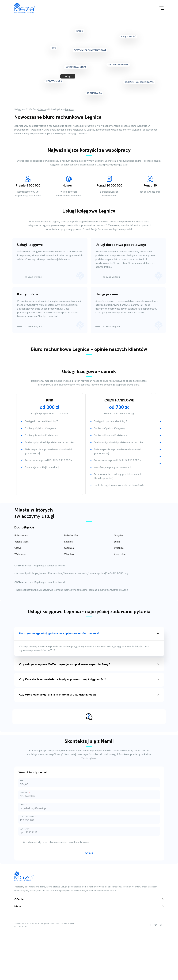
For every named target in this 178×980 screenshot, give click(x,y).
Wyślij (89, 853)
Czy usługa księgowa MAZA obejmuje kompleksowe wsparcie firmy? (89, 664)
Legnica (68, 542)
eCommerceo (21, 926)
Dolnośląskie (24, 527)
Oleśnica (69, 548)
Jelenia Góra (21, 542)
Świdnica (119, 548)
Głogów (118, 535)
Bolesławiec (21, 535)
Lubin (117, 542)
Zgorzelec (120, 554)
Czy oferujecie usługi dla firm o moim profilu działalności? (89, 694)
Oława (18, 548)
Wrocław (69, 554)
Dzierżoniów (71, 535)
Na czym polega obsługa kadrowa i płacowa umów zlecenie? (89, 633)
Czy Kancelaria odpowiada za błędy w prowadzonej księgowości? (89, 679)
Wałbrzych (20, 554)
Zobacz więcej (33, 277)
